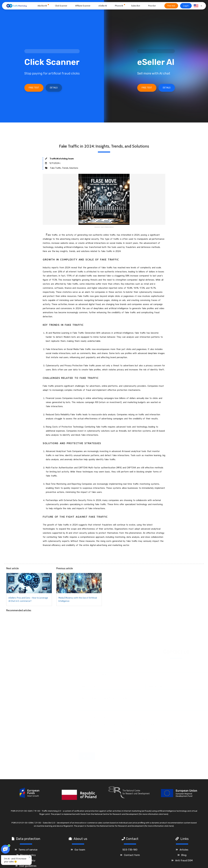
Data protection (28, 841)
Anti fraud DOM (184, 862)
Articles (184, 851)
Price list (152, 6)
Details (54, 88)
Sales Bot (136, 6)
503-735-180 (130, 851)
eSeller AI (103, 6)
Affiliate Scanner (83, 6)
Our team (80, 851)
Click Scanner (61, 6)
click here (163, 816)
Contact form (132, 857)
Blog (184, 857)
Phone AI (119, 6)
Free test (34, 88)
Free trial (171, 6)
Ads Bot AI (42, 6)
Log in (186, 6)
